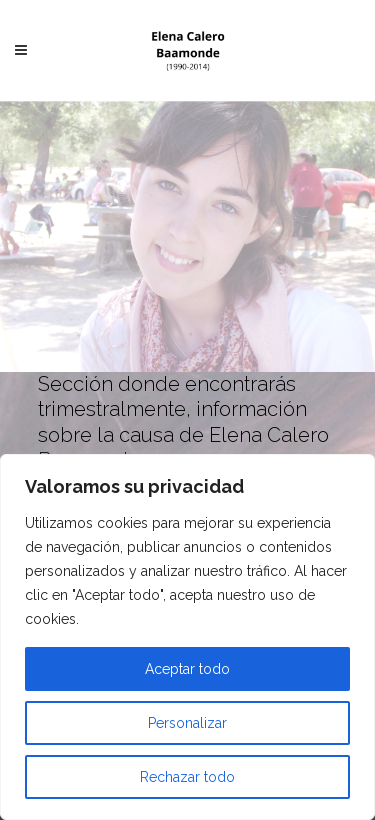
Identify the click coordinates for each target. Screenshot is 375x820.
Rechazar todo (187, 777)
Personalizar (187, 723)
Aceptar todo (187, 669)
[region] (187, 637)
